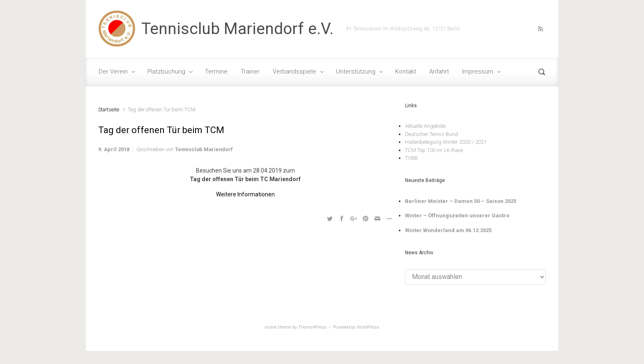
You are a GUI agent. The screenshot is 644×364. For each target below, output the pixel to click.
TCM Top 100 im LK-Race (434, 150)
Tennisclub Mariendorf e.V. (237, 29)
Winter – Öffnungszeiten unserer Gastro (457, 215)
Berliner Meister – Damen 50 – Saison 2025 (461, 201)
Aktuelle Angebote (425, 126)
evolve (271, 327)
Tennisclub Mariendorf (204, 149)
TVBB (411, 158)
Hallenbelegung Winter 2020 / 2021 (446, 142)
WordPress (368, 327)
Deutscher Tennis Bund (431, 134)
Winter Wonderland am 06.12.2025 (448, 230)
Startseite (109, 109)
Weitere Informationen (245, 194)
